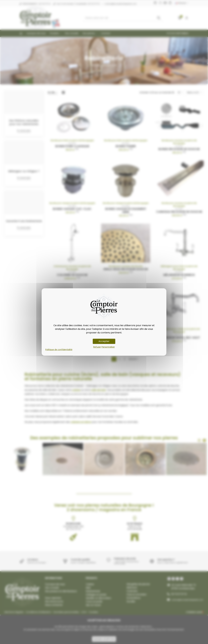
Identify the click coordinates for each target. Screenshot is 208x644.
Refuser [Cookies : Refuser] (97, 347)
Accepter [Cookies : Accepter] (104, 341)
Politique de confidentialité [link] (59, 350)
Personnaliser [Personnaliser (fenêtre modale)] (108, 347)
